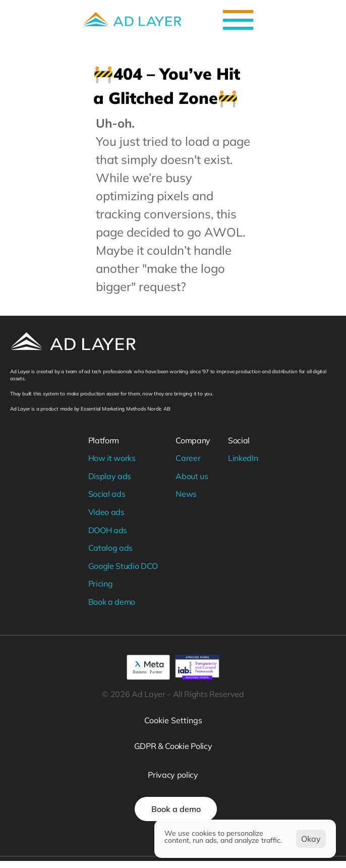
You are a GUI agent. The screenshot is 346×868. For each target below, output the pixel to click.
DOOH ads (108, 530)
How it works (112, 458)
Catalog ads (110, 548)
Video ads (106, 512)
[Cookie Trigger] (173, 720)
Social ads (107, 494)
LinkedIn (243, 458)
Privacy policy (173, 775)
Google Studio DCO (123, 566)
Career (188, 458)
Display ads (110, 476)
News (186, 494)
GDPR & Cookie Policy (173, 746)
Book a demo (112, 602)
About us (192, 476)
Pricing (101, 584)
